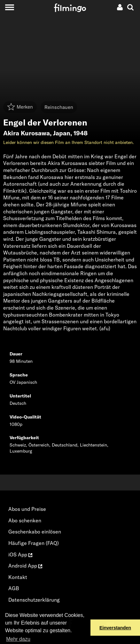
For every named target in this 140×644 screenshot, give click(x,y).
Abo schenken (25, 520)
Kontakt (18, 577)
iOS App (20, 555)
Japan (62, 133)
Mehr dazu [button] (18, 639)
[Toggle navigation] (9, 7)
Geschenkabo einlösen (35, 532)
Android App (25, 566)
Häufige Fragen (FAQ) (34, 543)
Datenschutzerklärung (34, 600)
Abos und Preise (27, 509)
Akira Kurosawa (27, 133)
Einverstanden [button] (115, 628)
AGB (14, 588)
